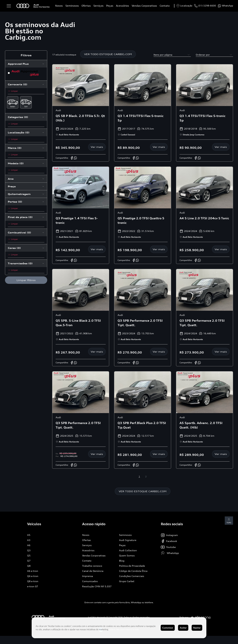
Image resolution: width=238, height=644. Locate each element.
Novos (59, 6)
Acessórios (122, 6)
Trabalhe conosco (92, 566)
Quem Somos (127, 555)
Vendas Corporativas (144, 6)
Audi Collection (128, 550)
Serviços (98, 6)
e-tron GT (33, 586)
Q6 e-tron (33, 576)
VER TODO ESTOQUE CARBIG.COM (108, 54)
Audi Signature (128, 540)
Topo (229, 521)
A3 (29, 540)
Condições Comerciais (132, 576)
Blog (122, 561)
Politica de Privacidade (132, 566)
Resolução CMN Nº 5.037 (97, 586)
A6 (29, 545)
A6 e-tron (33, 571)
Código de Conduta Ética (133, 571)
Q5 (29, 555)
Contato (165, 6)
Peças (110, 6)
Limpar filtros (26, 280)
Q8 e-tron (33, 581)
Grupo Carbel (127, 581)
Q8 (29, 566)
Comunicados (90, 581)
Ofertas (86, 6)
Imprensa (88, 576)
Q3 (29, 550)
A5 (29, 535)
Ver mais (97, 147)
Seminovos (72, 6)
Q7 (29, 561)
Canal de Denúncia (93, 571)
